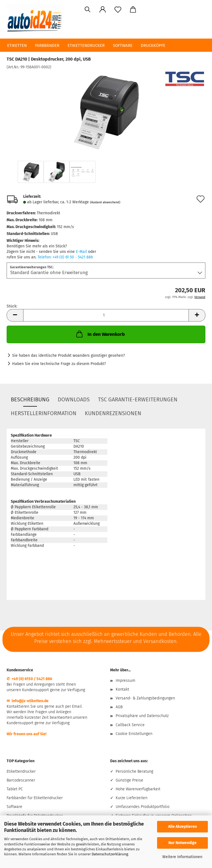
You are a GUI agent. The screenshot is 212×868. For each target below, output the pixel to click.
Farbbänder (47, 45)
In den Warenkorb (100, 334)
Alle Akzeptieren (182, 827)
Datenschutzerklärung (110, 854)
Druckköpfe (153, 45)
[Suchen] (87, 10)
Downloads (74, 399)
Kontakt (122, 689)
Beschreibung (30, 399)
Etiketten (17, 45)
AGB (119, 707)
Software (123, 45)
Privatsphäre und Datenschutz (142, 716)
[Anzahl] (106, 315)
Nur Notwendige (182, 843)
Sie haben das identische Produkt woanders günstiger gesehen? (68, 355)
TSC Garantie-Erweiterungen (138, 399)
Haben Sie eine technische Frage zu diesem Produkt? (59, 364)
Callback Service (130, 725)
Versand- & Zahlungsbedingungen (145, 698)
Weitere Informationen (182, 857)
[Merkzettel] (118, 10)
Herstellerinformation (44, 413)
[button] (103, 10)
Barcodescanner (21, 780)
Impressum (125, 681)
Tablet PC (15, 789)
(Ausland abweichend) (105, 202)
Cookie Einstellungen (134, 734)
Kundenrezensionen (113, 413)
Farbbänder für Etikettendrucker (35, 798)
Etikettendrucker (86, 45)
